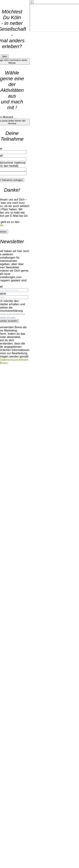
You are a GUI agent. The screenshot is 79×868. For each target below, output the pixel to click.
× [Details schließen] (32, 2)
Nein (5, 56)
